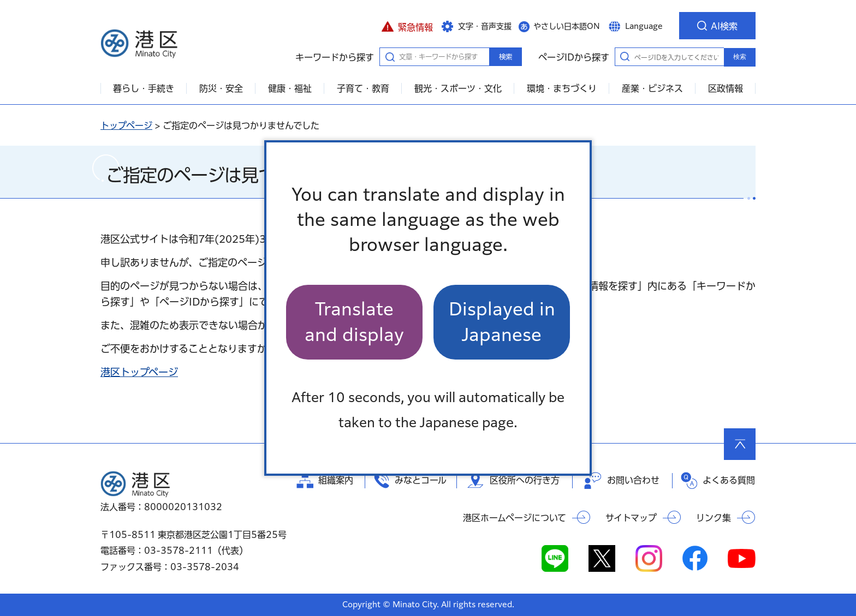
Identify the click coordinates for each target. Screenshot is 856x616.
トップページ (126, 125)
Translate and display (354, 322)
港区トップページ (139, 372)
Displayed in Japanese (502, 322)
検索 (506, 57)
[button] (407, 26)
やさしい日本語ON (567, 26)
